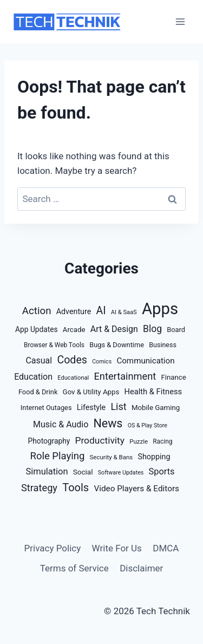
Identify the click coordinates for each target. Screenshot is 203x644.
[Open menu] (180, 21)
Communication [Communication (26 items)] (145, 361)
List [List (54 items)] (118, 406)
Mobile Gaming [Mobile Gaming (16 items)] (156, 408)
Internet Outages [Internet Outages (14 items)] (46, 408)
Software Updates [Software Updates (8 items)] (121, 473)
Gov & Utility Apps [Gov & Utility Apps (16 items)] (91, 392)
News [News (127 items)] (108, 423)
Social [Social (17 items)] (83, 472)
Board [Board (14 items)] (176, 330)
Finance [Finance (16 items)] (173, 377)
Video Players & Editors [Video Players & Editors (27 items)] (136, 489)
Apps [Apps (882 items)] (160, 309)
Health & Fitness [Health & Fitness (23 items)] (153, 392)
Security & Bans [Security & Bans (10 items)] (112, 457)
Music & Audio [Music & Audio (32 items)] (61, 424)
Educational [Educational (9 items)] (73, 378)
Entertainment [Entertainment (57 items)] (125, 376)
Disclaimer (141, 568)
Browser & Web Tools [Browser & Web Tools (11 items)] (54, 345)
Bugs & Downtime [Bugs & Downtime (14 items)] (117, 345)
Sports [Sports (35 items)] (162, 471)
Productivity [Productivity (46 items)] (100, 440)
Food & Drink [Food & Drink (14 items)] (38, 392)
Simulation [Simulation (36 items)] (47, 471)
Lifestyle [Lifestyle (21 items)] (91, 407)
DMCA (166, 548)
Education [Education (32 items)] (33, 377)
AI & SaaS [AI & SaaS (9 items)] (124, 312)
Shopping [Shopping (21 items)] (154, 457)
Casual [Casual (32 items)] (39, 360)
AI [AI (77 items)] (101, 311)
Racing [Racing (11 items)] (162, 441)
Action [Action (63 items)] (37, 311)
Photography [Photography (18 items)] (49, 441)
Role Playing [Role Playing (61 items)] (58, 456)
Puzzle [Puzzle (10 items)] (139, 441)
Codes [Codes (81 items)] (72, 360)
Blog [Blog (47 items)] (152, 329)
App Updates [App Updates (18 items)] (37, 329)
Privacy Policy (53, 548)
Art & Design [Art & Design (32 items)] (114, 329)
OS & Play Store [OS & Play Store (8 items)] (148, 425)
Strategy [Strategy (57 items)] (39, 488)
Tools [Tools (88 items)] (76, 487)
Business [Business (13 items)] (163, 345)
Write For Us (117, 548)
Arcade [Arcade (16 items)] (74, 330)
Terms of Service (74, 568)
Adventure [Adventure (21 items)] (74, 311)
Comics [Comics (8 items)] (102, 362)
